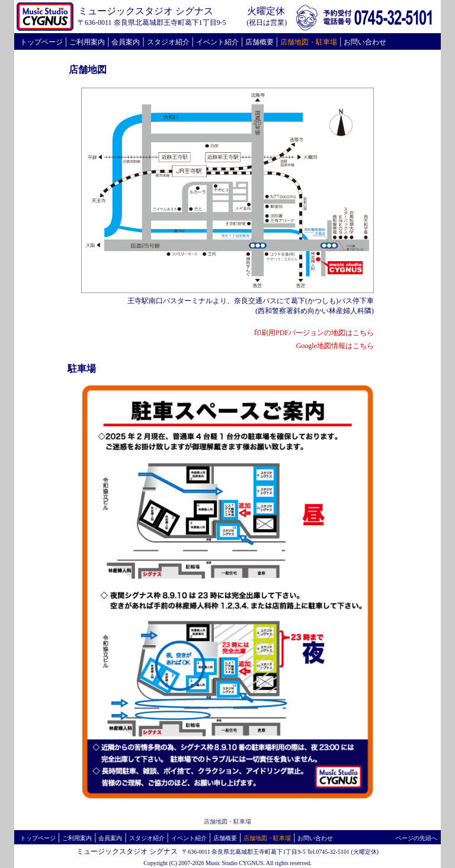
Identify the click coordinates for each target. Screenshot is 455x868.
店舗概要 (259, 42)
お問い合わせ (365, 42)
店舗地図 (294, 42)
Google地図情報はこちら (335, 346)
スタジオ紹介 (168, 42)
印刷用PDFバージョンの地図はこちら (314, 333)
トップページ (41, 42)
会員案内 (126, 42)
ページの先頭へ (416, 838)
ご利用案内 (87, 42)
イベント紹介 (217, 42)
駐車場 (326, 42)
